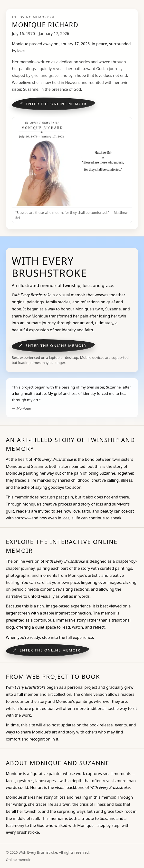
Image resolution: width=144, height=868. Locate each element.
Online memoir (18, 860)
